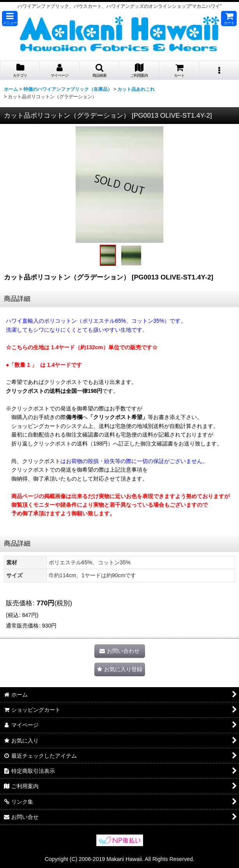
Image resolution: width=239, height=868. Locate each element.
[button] (10, 19)
